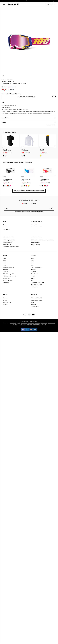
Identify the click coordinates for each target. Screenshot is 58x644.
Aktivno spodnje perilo (8, 267)
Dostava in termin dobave (37, 227)
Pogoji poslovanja (36, 244)
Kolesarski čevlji (7, 302)
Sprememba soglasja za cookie (11, 247)
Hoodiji (33, 276)
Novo (4, 259)
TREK (33, 302)
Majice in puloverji (7, 280)
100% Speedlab (7, 79)
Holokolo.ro (51, 323)
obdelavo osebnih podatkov (37, 212)
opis (3, 102)
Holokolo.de (29, 325)
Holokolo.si (15, 325)
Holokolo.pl (38, 323)
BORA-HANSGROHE (37, 298)
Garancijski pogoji (8, 242)
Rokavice (5, 270)
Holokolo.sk (24, 323)
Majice (33, 278)
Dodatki (5, 300)
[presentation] (3, 146)
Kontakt (5, 227)
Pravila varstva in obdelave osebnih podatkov (42, 240)
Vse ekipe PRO (35, 307)
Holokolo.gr (43, 325)
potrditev (51, 209)
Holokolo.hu (44, 323)
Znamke (5, 305)
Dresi (4, 261)
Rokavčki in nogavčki (8, 274)
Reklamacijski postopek (9, 240)
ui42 (19, 323)
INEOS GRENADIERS (37, 300)
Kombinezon (6, 283)
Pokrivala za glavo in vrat (9, 276)
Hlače (4, 263)
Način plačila (34, 225)
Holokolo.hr (36, 325)
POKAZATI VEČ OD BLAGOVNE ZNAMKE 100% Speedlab (29, 191)
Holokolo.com (22, 325)
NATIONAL (34, 305)
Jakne (4, 265)
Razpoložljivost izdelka (27, 97)
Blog (4, 225)
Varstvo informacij (36, 242)
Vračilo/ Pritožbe (7, 244)
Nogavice (5, 272)
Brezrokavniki (6, 278)
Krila (32, 280)
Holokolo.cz (31, 323)
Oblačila (5, 298)
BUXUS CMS (13, 323)
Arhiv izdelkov (6, 229)
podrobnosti (5, 118)
